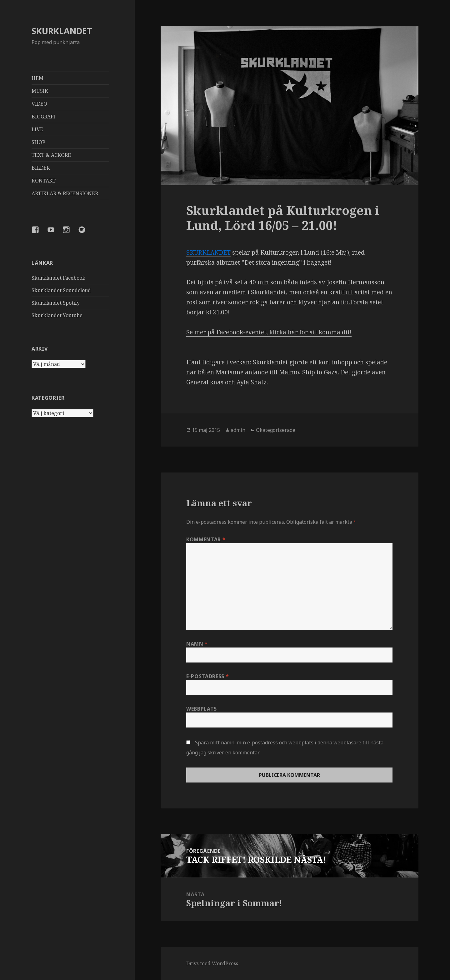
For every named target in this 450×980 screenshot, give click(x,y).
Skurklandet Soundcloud (61, 290)
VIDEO (39, 104)
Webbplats (202, 709)
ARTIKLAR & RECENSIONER (65, 193)
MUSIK (40, 91)
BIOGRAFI (43, 117)
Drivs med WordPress (212, 963)
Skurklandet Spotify (56, 303)
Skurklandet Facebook (58, 278)
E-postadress (207, 676)
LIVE (37, 129)
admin (238, 430)
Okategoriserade (276, 430)
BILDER (41, 168)
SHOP (38, 142)
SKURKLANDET (62, 31)
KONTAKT (44, 181)
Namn (197, 644)
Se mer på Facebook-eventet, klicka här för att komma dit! (269, 332)
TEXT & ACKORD (51, 155)
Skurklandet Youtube (57, 315)
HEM (37, 78)
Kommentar (206, 539)
